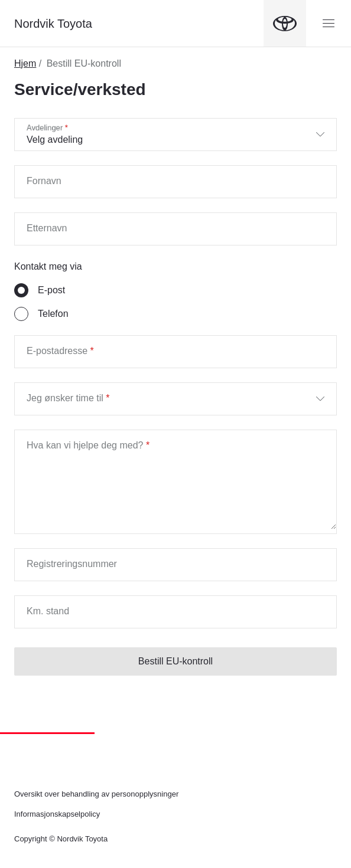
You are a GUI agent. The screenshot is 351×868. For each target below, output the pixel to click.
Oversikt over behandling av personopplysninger (96, 794)
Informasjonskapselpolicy (57, 814)
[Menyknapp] (329, 24)
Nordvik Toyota (53, 24)
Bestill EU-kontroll (175, 661)
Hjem (25, 63)
